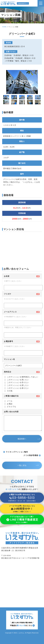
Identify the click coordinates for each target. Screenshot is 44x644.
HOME (4, 27)
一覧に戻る (22, 465)
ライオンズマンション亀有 (17, 452)
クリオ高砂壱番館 (31, 455)
